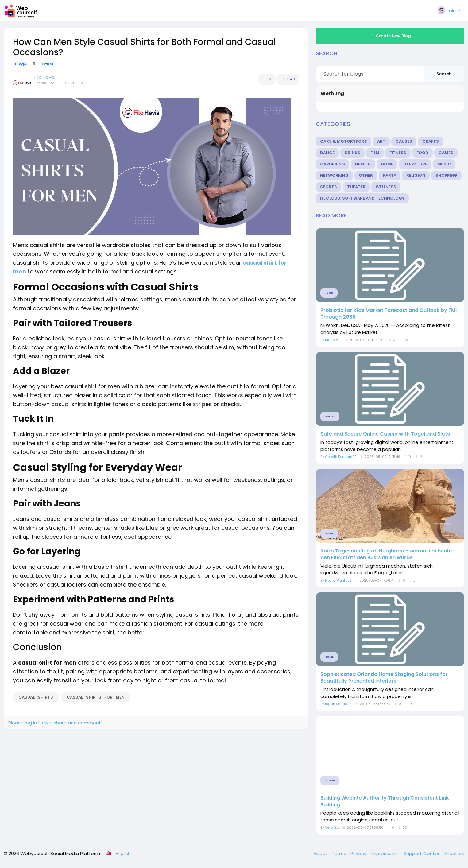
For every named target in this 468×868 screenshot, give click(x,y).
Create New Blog (390, 36)
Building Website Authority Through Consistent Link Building (385, 801)
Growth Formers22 (341, 457)
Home (387, 164)
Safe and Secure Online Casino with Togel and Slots (385, 434)
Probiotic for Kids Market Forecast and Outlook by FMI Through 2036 (389, 314)
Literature (415, 164)
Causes (404, 141)
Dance (327, 153)
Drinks (352, 153)
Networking (334, 175)
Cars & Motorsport (344, 141)
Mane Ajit (333, 340)
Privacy (359, 853)
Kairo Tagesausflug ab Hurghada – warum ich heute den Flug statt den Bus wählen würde (386, 554)
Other (48, 64)
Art (381, 141)
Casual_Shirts (36, 697)
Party (390, 175)
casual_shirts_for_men (96, 697)
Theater (356, 187)
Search (444, 74)
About (321, 853)
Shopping (446, 175)
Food (422, 153)
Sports (329, 187)
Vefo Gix (332, 827)
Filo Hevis (44, 77)
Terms (340, 853)
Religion (416, 175)
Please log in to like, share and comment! (55, 723)
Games (446, 153)
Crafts (431, 141)
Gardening (333, 164)
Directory (454, 853)
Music (444, 164)
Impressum (384, 853)
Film (375, 153)
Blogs (21, 64)
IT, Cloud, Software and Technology (362, 198)
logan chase (336, 704)
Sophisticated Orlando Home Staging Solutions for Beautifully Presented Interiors (384, 678)
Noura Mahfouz (338, 580)
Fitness (398, 153)
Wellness (386, 187)
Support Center (422, 853)
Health (363, 164)
